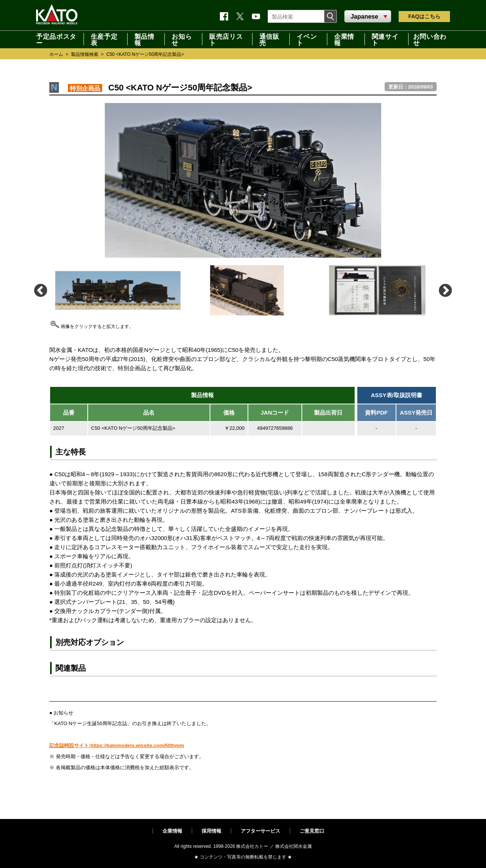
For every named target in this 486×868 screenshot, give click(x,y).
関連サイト (385, 39)
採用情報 (211, 831)
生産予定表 (104, 39)
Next (445, 290)
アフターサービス (260, 831)
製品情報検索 (85, 54)
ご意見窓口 (312, 831)
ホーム (56, 54)
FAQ (424, 16)
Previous (40, 290)
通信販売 (269, 39)
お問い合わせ (430, 39)
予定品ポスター (56, 39)
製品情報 (144, 39)
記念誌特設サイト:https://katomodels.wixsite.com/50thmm (117, 745)
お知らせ (182, 39)
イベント (307, 39)
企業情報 (344, 39)
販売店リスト (226, 39)
